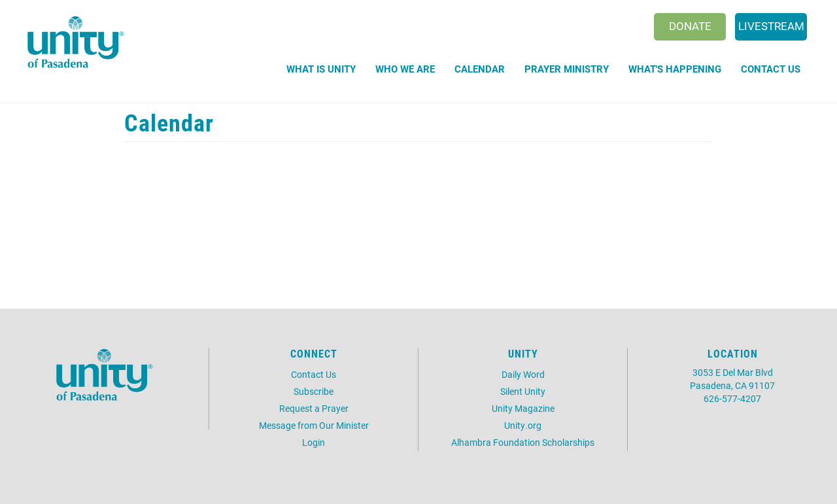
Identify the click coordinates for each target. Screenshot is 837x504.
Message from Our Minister (314, 425)
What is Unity (321, 69)
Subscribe (314, 391)
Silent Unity (523, 391)
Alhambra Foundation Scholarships (523, 442)
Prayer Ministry (567, 69)
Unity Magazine (523, 408)
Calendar (480, 69)
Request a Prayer (314, 408)
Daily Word (523, 374)
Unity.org (523, 425)
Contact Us (771, 69)
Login (314, 442)
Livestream (771, 26)
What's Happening (675, 69)
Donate (690, 26)
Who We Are (405, 69)
